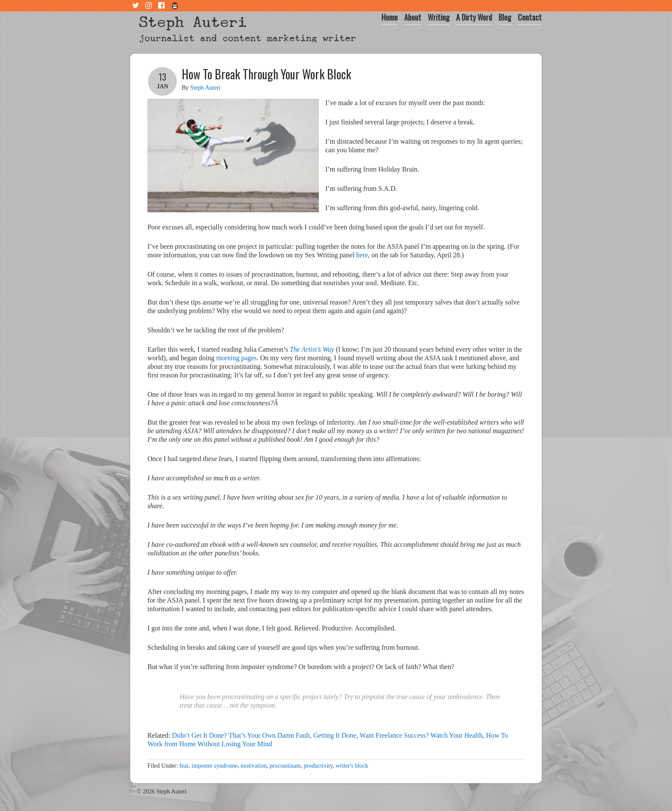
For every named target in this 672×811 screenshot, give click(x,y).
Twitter (137, 6)
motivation (254, 766)
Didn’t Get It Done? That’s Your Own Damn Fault (241, 735)
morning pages (236, 358)
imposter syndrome (215, 766)
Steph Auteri (193, 22)
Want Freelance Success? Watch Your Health (421, 735)
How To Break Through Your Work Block (266, 74)
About (413, 17)
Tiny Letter (175, 6)
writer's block (352, 766)
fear (184, 766)
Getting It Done (335, 735)
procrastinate (285, 766)
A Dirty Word (474, 17)
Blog (505, 17)
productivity (318, 766)
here (362, 255)
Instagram (150, 6)
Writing (439, 17)
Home (390, 17)
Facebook (162, 6)
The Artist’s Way (312, 349)
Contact (530, 17)
